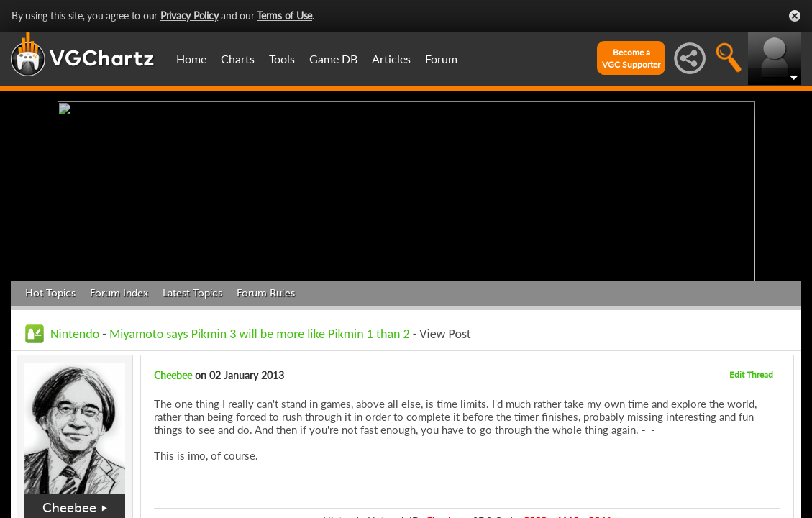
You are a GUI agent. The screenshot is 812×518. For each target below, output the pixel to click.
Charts (238, 59)
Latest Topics (192, 293)
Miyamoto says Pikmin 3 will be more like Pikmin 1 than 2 (260, 334)
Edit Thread (751, 374)
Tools (282, 59)
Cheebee (69, 508)
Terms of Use (284, 15)
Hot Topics (50, 293)
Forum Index (119, 293)
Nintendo (75, 334)
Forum (441, 59)
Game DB (333, 59)
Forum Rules (266, 293)
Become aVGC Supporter (631, 58)
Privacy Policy (190, 15)
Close (795, 16)
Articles (391, 59)
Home (191, 59)
